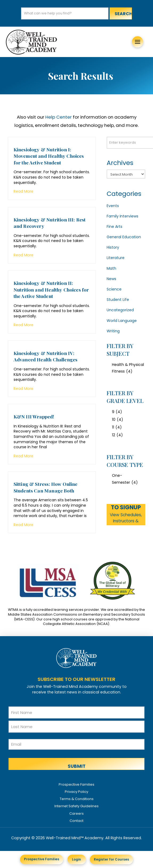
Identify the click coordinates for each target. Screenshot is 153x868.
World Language (122, 321)
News (111, 279)
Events (113, 206)
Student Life (118, 300)
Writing (113, 331)
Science (114, 289)
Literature (116, 258)
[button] (138, 42)
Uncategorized (120, 310)
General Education (124, 237)
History (113, 247)
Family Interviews (122, 216)
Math (111, 268)
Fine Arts (114, 227)
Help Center (59, 117)
